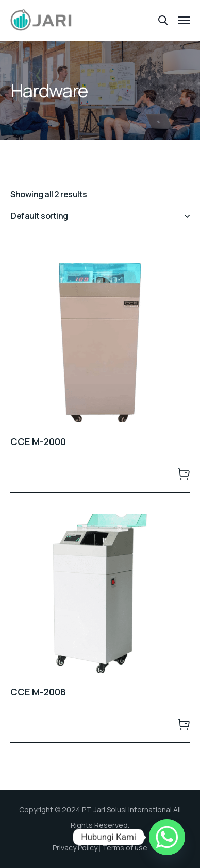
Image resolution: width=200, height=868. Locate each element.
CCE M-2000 (38, 441)
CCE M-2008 (38, 692)
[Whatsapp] (167, 837)
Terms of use (125, 848)
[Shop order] (100, 216)
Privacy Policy (75, 848)
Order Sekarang (184, 473)
